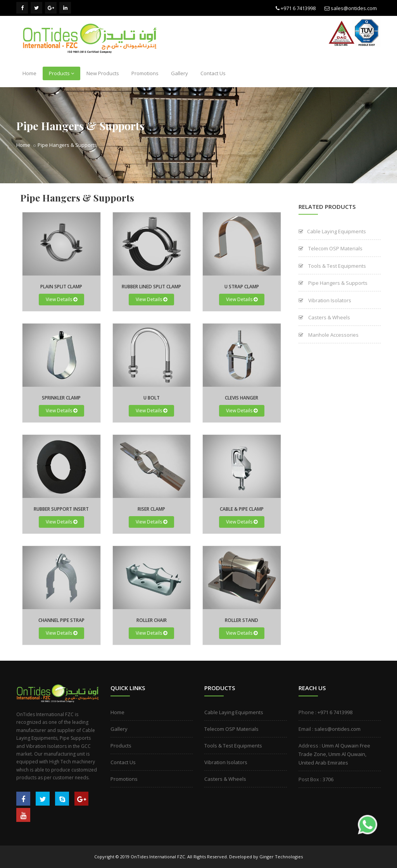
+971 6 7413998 (298, 8)
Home (29, 73)
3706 (328, 779)
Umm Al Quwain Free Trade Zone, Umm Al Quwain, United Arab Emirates (334, 754)
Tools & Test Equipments (332, 266)
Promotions (145, 73)
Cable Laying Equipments (332, 231)
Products (61, 73)
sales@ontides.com (354, 8)
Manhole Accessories (329, 335)
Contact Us (213, 73)
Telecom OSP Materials (331, 248)
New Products (103, 73)
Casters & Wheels (324, 317)
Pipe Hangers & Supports (67, 145)
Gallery (180, 73)
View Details (61, 299)
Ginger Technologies (281, 857)
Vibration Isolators (325, 300)
